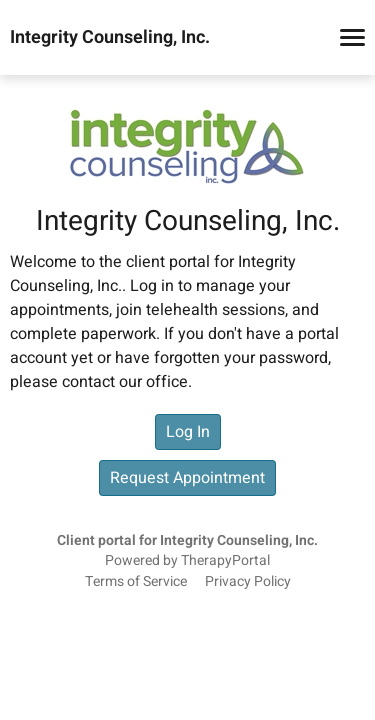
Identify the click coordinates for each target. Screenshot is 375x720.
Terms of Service (136, 582)
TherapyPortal (225, 561)
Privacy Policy (248, 582)
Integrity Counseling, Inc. (110, 38)
